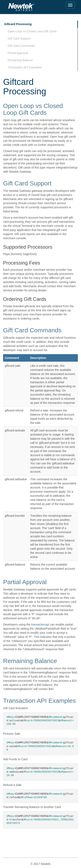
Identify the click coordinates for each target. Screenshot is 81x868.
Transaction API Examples (25, 67)
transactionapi (40, 624)
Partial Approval (18, 53)
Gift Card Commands (21, 46)
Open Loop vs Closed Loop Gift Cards (32, 31)
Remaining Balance (20, 60)
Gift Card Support (19, 39)
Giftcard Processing (18, 24)
